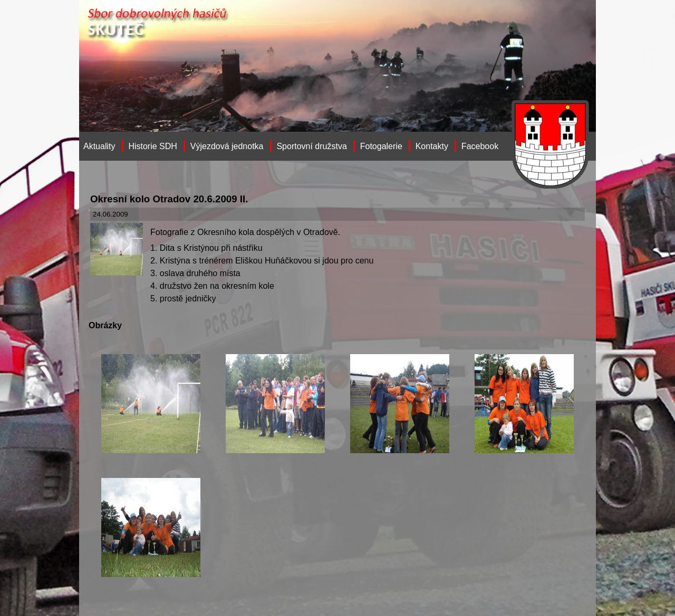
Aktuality (99, 146)
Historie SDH (152, 146)
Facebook (480, 146)
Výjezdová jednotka (227, 146)
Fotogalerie (381, 146)
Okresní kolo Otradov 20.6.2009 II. (169, 199)
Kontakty (432, 146)
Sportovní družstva (311, 146)
